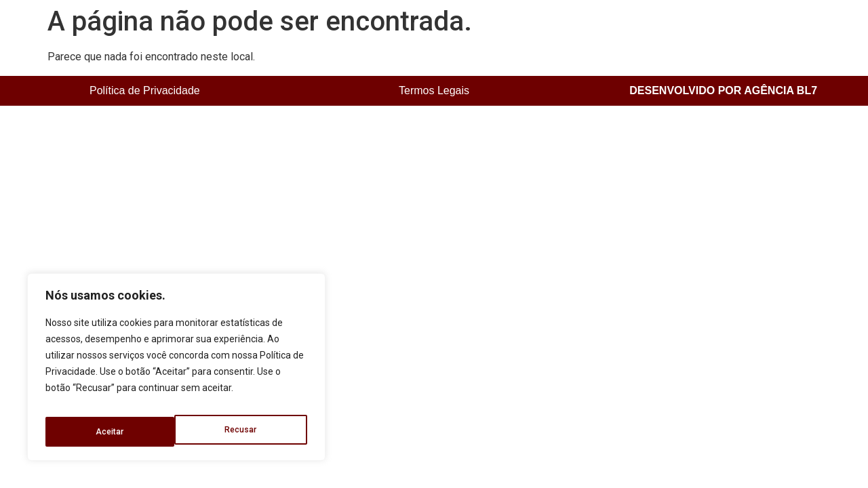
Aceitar (244, 432)
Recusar (111, 432)
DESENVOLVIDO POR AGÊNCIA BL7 (723, 90)
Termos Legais (434, 90)
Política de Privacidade (145, 90)
